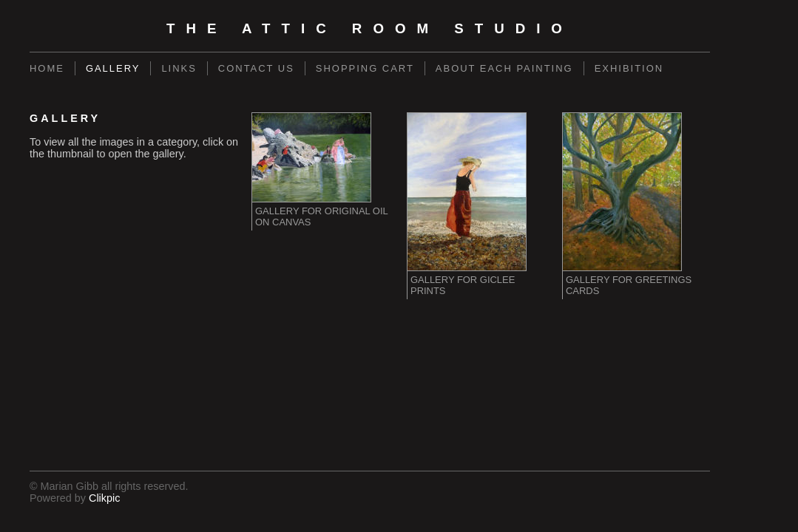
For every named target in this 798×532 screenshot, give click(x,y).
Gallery (113, 68)
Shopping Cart (365, 68)
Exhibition (629, 68)
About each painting (504, 68)
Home (47, 68)
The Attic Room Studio (370, 28)
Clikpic (104, 498)
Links (179, 68)
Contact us (256, 68)
